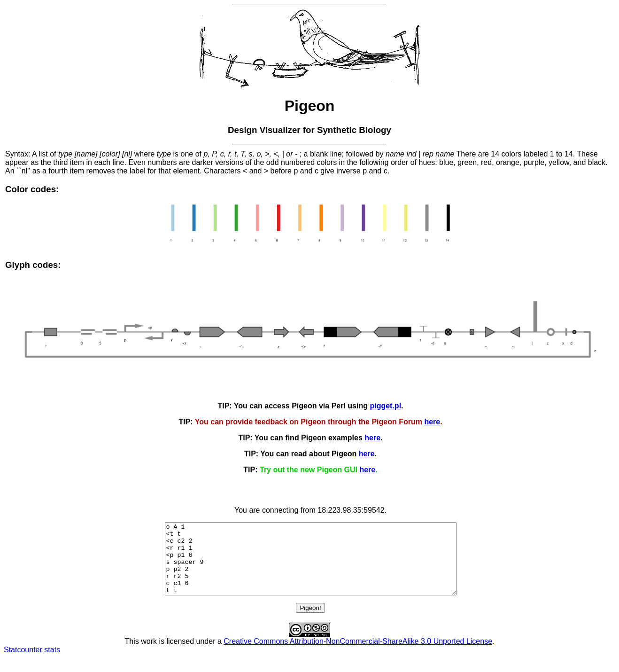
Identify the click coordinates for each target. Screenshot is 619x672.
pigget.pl (385, 406)
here (432, 422)
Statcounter (23, 664)
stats (52, 664)
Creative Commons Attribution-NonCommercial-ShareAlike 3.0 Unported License (358, 655)
